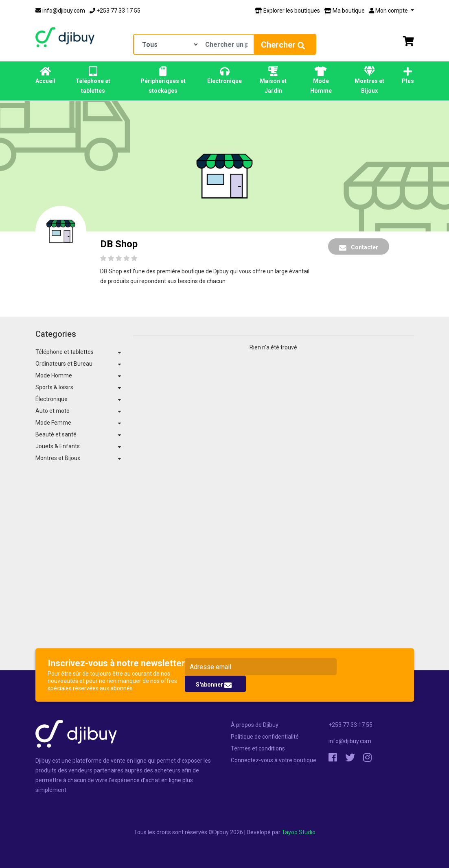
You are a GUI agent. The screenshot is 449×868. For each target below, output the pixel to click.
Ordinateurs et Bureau (64, 364)
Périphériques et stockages (163, 80)
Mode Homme (321, 80)
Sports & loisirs (54, 387)
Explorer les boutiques (287, 11)
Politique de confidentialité (265, 737)
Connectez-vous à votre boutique (274, 760)
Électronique (224, 75)
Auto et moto (53, 411)
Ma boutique (345, 11)
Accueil (45, 75)
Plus (408, 75)
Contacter (359, 248)
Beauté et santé (56, 434)
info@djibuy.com (60, 11)
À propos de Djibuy (255, 725)
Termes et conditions (258, 748)
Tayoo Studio (299, 832)
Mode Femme (53, 423)
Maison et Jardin (273, 80)
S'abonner (214, 685)
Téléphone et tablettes (93, 80)
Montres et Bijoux (369, 80)
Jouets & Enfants (58, 446)
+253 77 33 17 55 (115, 11)
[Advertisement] (224, 581)
